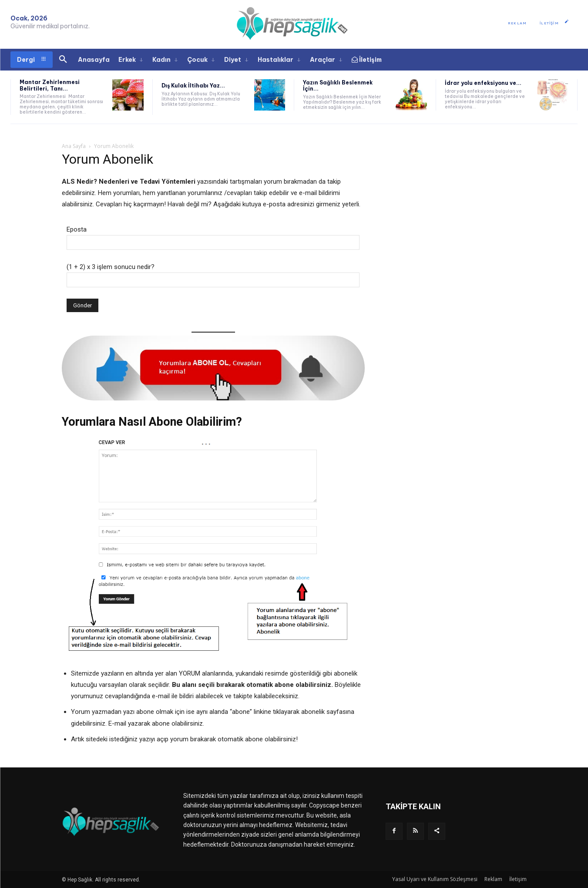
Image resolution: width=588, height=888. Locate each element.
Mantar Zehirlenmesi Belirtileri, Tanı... (50, 85)
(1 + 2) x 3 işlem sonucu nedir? (111, 267)
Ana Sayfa (74, 146)
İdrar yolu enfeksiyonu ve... (483, 83)
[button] (63, 60)
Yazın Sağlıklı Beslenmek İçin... (338, 86)
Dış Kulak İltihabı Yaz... (193, 86)
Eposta (77, 229)
